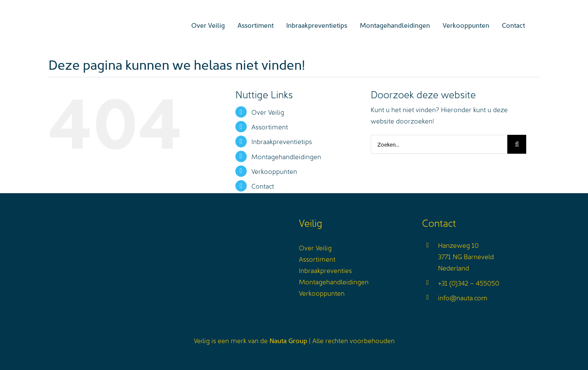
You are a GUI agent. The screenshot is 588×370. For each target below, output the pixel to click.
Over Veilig (268, 112)
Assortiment (270, 126)
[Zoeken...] (439, 144)
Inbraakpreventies (325, 270)
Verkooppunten (274, 171)
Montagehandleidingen (286, 156)
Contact (263, 186)
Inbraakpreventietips (282, 141)
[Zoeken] (517, 144)
